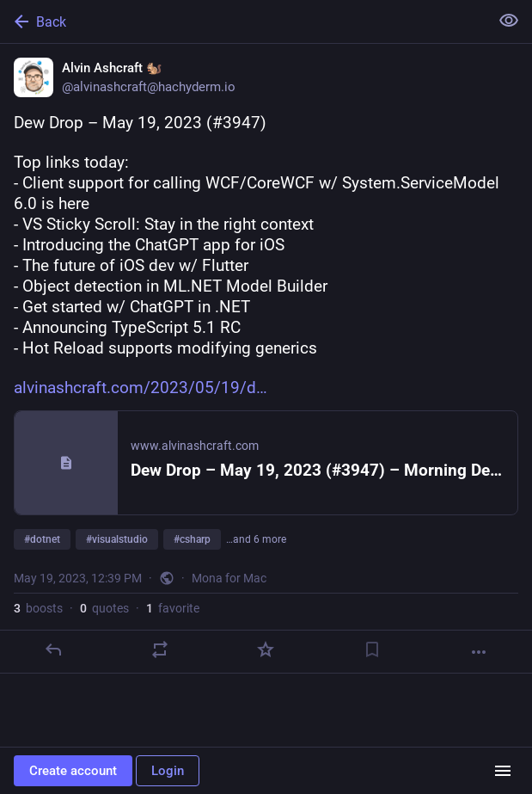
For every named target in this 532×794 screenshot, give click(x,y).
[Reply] (53, 649)
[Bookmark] (372, 649)
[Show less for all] (509, 21)
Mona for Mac (229, 578)
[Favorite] (266, 649)
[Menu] (503, 771)
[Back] (243, 22)
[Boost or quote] (160, 649)
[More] (479, 652)
